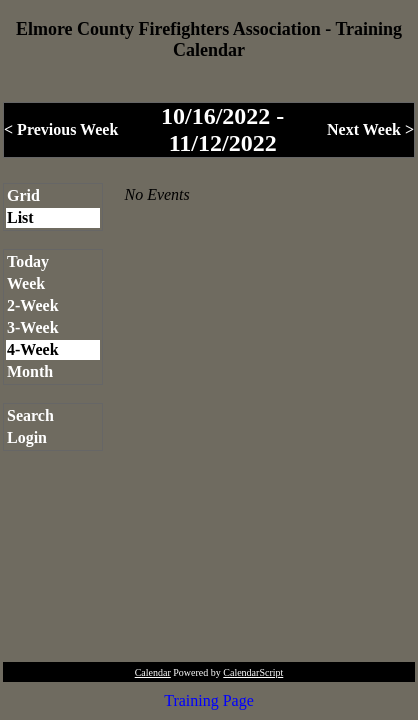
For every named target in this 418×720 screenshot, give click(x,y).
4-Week (33, 349)
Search (30, 415)
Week (26, 283)
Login (27, 437)
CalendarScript (253, 672)
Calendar (153, 672)
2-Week (33, 305)
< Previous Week (61, 129)
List (20, 217)
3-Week (33, 327)
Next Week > (370, 129)
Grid (23, 195)
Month (30, 371)
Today (28, 261)
